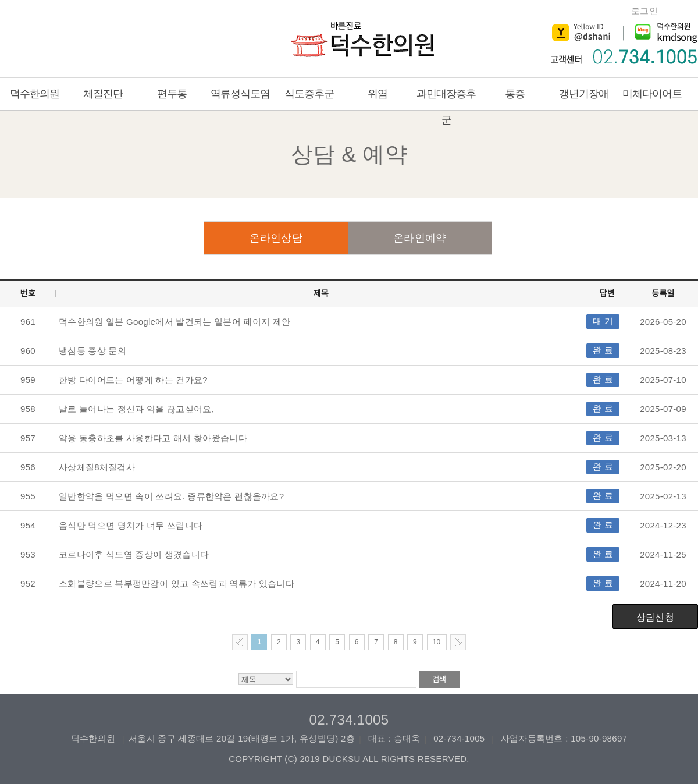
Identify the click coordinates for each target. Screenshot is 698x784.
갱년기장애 (584, 94)
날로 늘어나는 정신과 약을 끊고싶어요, (136, 409)
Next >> (458, 642)
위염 (378, 94)
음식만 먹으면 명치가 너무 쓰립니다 (131, 525)
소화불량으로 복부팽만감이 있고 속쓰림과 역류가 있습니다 (177, 583)
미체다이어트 (652, 94)
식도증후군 (309, 94)
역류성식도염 (240, 94)
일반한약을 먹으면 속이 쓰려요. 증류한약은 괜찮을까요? (171, 496)
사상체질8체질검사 (97, 467)
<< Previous (240, 642)
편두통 (172, 94)
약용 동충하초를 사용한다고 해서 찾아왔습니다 (153, 438)
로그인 (644, 11)
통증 (515, 94)
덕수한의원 (365, 42)
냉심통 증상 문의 (92, 351)
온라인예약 (420, 238)
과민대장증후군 (446, 107)
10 (437, 642)
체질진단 (103, 94)
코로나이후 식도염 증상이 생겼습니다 (134, 554)
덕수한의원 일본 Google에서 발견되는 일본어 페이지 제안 (174, 322)
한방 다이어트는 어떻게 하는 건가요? (133, 380)
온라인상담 (276, 238)
